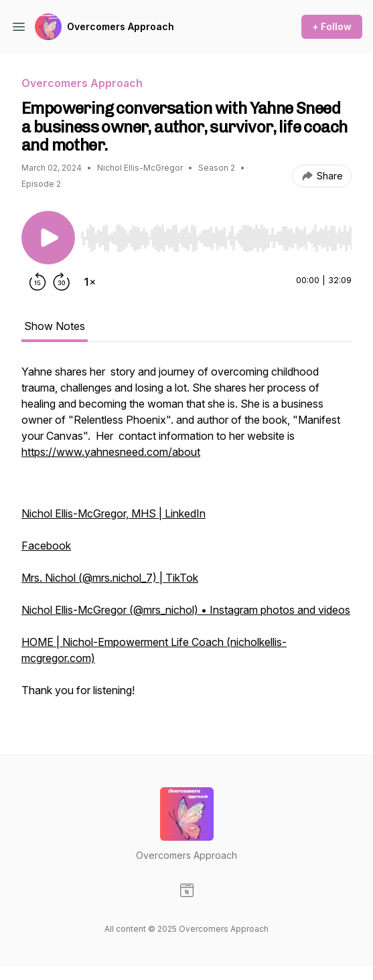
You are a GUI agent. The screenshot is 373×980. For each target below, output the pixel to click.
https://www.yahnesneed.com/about (111, 452)
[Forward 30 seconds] (62, 282)
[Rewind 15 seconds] (38, 282)
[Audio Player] (216, 234)
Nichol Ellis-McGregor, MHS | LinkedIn (114, 513)
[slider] (216, 238)
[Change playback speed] (90, 282)
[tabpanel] (186, 538)
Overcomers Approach (121, 26)
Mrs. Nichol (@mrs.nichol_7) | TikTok (110, 578)
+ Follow (332, 26)
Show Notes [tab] (55, 326)
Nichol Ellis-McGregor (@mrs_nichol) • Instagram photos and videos (186, 610)
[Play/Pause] (48, 238)
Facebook (46, 546)
